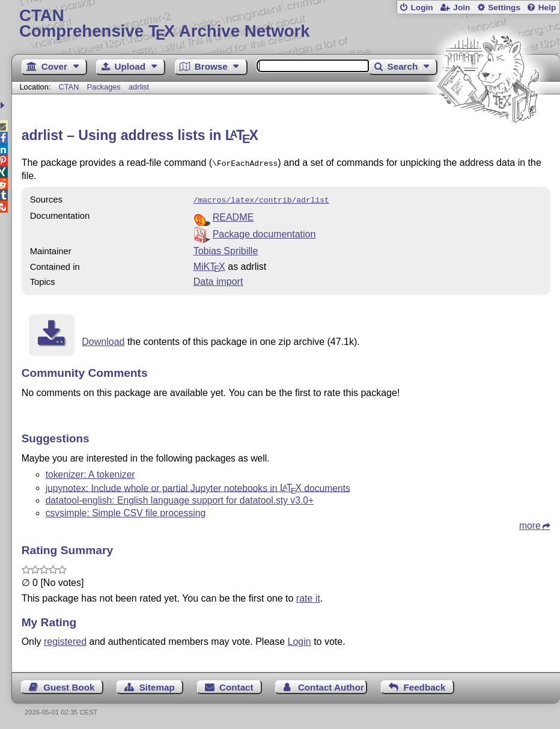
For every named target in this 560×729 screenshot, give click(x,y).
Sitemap (157, 685)
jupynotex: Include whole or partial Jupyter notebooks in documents (198, 485)
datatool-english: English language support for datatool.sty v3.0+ (180, 498)
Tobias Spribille (226, 249)
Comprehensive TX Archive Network (286, 24)
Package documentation (264, 232)
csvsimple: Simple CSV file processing (126, 511)
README (233, 215)
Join (461, 8)
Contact (236, 685)
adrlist (139, 87)
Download (103, 339)
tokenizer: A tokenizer (90, 472)
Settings (504, 8)
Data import (218, 279)
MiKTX (209, 264)
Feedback (424, 685)
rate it (308, 596)
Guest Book (69, 685)
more (530, 523)
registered (65, 639)
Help (547, 8)
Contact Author (331, 685)
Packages (105, 87)
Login (422, 8)
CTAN (69, 87)
